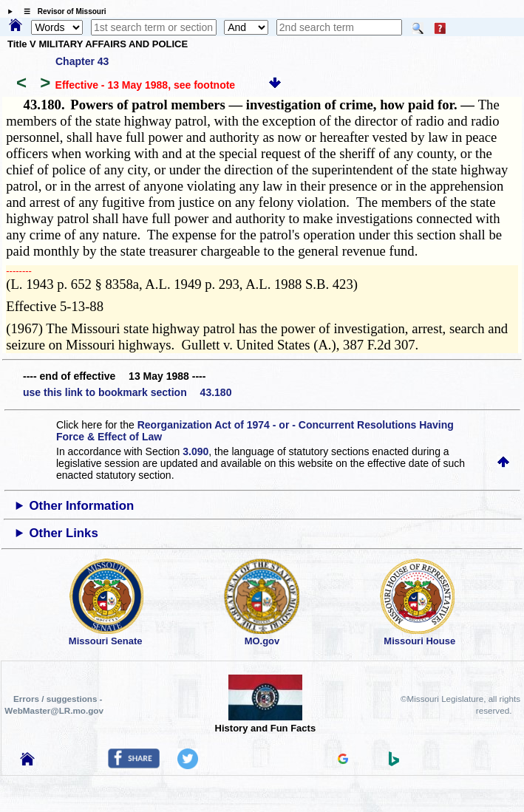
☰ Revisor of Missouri (61, 11)
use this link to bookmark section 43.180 (127, 392)
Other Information (82, 506)
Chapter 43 (82, 61)
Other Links (64, 533)
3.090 (195, 451)
